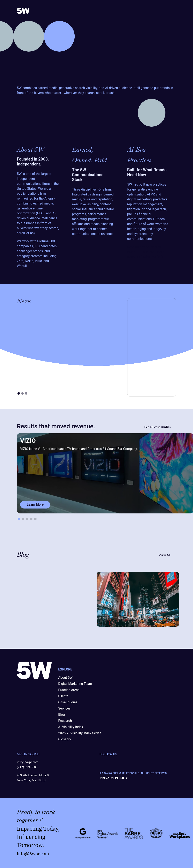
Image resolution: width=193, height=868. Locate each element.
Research (65, 721)
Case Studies (68, 702)
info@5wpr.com (28, 762)
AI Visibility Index (71, 727)
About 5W (65, 678)
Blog (61, 715)
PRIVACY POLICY (114, 778)
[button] (19, 519)
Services (64, 708)
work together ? (36, 816)
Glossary (65, 739)
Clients (63, 696)
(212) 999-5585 (27, 767)
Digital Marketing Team (75, 684)
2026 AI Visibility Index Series (80, 733)
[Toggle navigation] (173, 10)
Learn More (35, 505)
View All (167, 555)
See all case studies (160, 427)
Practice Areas (69, 690)
